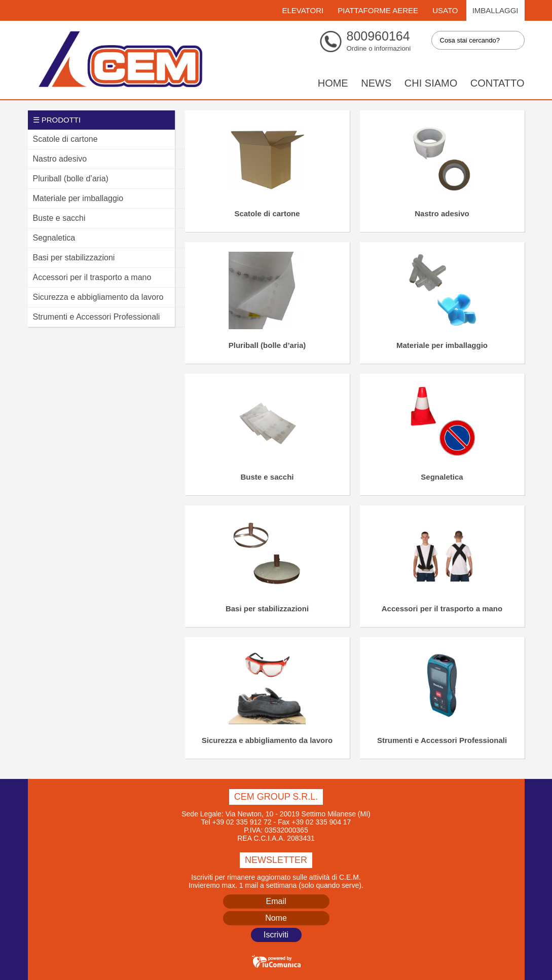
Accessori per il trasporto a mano (442, 609)
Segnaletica (442, 477)
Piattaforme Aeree (378, 10)
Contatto (498, 83)
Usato (445, 10)
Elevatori (303, 10)
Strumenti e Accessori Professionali (442, 740)
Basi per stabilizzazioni (267, 609)
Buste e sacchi (267, 477)
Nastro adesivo (442, 213)
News (376, 83)
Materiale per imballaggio (442, 345)
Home (333, 83)
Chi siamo (431, 83)
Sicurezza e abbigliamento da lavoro (267, 740)
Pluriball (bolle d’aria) (267, 345)
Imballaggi (495, 10)
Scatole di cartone (267, 213)
